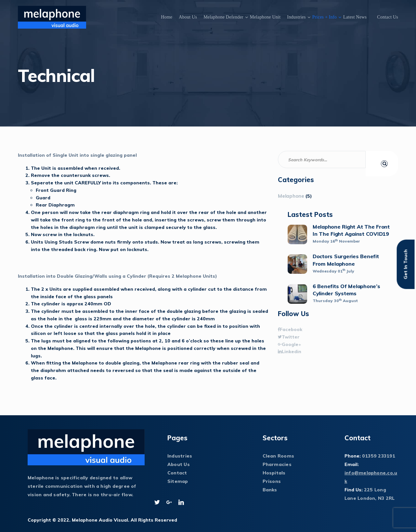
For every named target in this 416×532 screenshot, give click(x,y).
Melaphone (291, 196)
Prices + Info (325, 17)
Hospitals (274, 473)
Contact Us (388, 17)
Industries (296, 17)
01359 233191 (379, 456)
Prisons (272, 481)
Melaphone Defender (223, 17)
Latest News (355, 17)
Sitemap (178, 481)
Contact (177, 473)
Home (167, 17)
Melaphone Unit (265, 17)
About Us (188, 17)
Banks (270, 490)
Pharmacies (277, 464)
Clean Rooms (278, 456)
